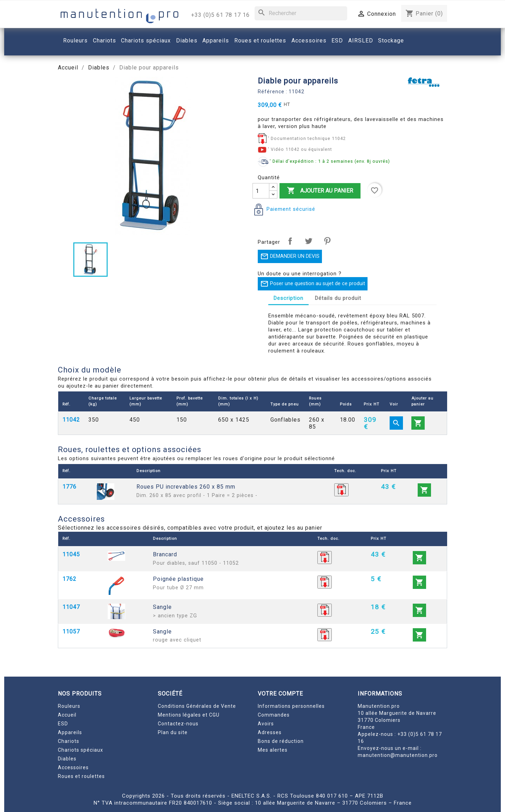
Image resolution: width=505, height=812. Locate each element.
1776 (69, 487)
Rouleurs (69, 706)
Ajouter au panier (320, 191)
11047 (71, 607)
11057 (71, 632)
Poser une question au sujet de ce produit (313, 284)
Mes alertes (273, 750)
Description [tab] (288, 298)
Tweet (309, 241)
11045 (71, 554)
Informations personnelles (291, 706)
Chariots (69, 741)
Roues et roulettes (81, 776)
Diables (67, 759)
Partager (290, 241)
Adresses (270, 732)
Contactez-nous (178, 724)
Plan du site (173, 732)
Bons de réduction (281, 741)
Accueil (67, 715)
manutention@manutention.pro (398, 755)
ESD (63, 724)
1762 (69, 579)
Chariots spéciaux (80, 750)
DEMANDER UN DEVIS (290, 256)
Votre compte (280, 694)
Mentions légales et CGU (189, 715)
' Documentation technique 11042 (307, 138)
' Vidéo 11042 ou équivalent (300, 149)
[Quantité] (261, 191)
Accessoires (73, 767)
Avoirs (266, 724)
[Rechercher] (301, 13)
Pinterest (327, 241)
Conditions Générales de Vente (197, 706)
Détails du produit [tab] (338, 298)
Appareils (70, 732)
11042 (71, 420)
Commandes (274, 715)
